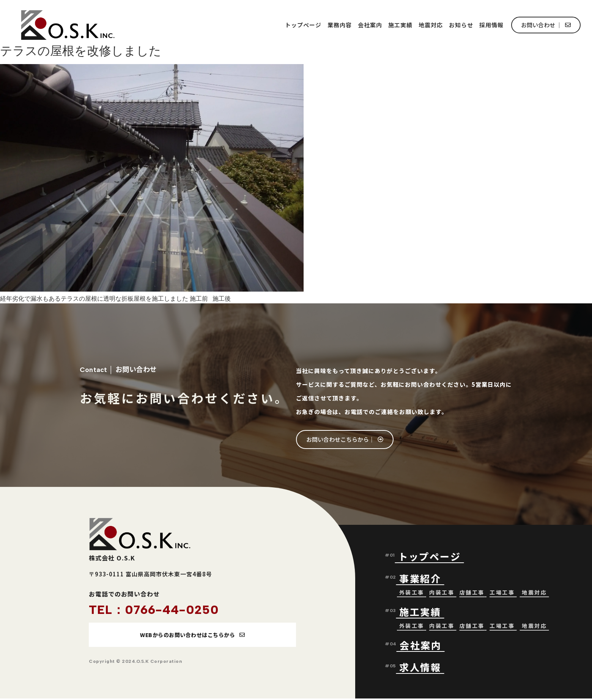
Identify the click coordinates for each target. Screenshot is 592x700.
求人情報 (420, 668)
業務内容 (340, 25)
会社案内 (370, 25)
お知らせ (461, 25)
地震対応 (431, 25)
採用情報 (491, 25)
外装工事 (412, 593)
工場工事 (502, 593)
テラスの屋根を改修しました (81, 51)
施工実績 (400, 25)
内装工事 (442, 593)
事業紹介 (422, 579)
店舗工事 (472, 593)
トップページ (303, 25)
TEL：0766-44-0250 (154, 610)
